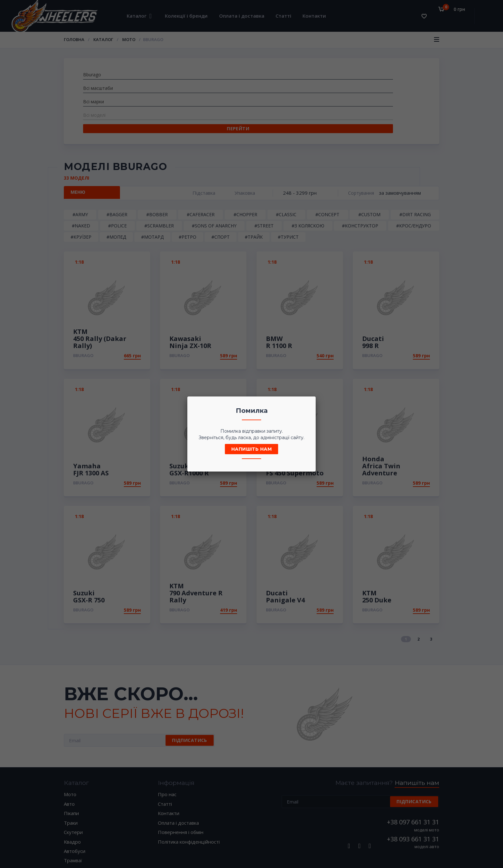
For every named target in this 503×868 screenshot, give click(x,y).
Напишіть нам (251, 449)
